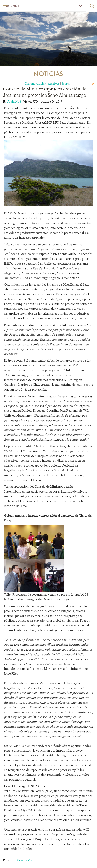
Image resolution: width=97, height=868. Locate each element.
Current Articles (35, 84)
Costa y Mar (25, 860)
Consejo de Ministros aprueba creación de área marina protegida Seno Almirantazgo (45, 92)
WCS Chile (11, 6)
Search (66, 84)
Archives (54, 84)
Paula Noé (14, 101)
